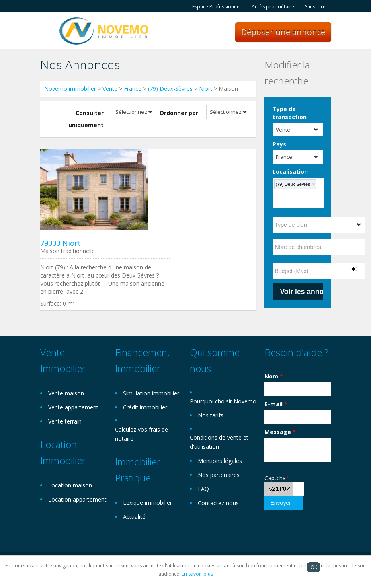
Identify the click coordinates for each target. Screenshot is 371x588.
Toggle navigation (47, 32)
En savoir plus (197, 574)
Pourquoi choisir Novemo (223, 401)
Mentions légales (220, 461)
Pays (279, 144)
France (133, 89)
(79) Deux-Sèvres (170, 89)
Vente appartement (73, 407)
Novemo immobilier (70, 89)
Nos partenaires (219, 475)
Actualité (134, 517)
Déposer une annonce (283, 32)
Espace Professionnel (216, 7)
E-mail (276, 404)
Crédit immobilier (145, 407)
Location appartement (77, 499)
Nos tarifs (211, 415)
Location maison (70, 485)
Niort (206, 89)
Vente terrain (65, 421)
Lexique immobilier (148, 503)
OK (314, 567)
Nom (274, 376)
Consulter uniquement (86, 119)
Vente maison (66, 393)
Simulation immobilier (151, 393)
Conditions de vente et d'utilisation (219, 442)
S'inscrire (315, 7)
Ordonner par (179, 113)
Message (280, 432)
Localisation (290, 172)
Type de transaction (290, 113)
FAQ (203, 489)
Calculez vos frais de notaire (141, 434)
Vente (110, 89)
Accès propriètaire (273, 7)
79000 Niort (60, 243)
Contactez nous (218, 503)
